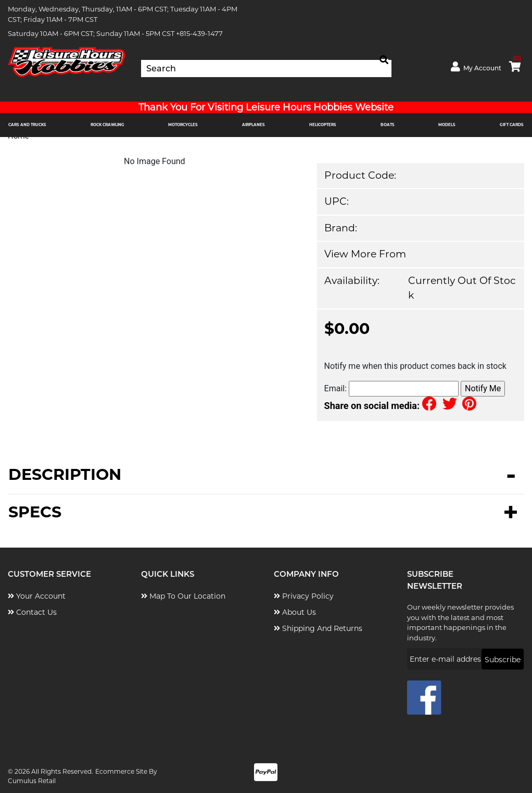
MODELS (447, 125)
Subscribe (503, 660)
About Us (295, 612)
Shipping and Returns (318, 628)
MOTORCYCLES (183, 125)
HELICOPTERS (323, 125)
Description (65, 475)
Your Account (37, 596)
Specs (35, 512)
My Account (476, 67)
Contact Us (32, 612)
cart (515, 65)
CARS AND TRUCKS (27, 125)
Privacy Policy (304, 596)
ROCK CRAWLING (107, 125)
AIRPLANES (254, 125)
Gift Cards (512, 125)
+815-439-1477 (199, 33)
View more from (365, 254)
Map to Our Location (183, 596)
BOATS (388, 125)
